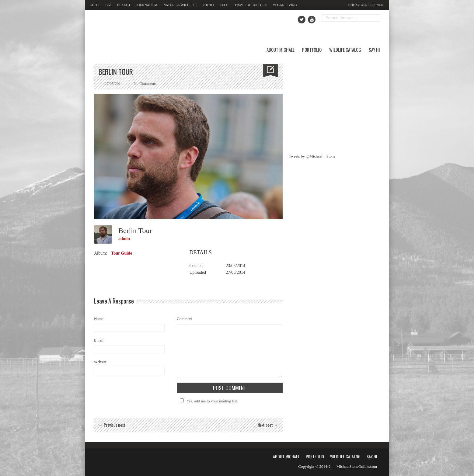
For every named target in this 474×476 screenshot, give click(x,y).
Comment (185, 319)
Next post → (268, 425)
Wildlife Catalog (345, 50)
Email (99, 340)
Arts (95, 5)
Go (376, 18)
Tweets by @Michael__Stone (312, 156)
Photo (208, 5)
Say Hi (374, 50)
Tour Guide (122, 253)
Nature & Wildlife (180, 5)
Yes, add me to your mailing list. (208, 401)
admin (124, 239)
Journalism (147, 5)
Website (100, 362)
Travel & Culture (251, 5)
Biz (108, 5)
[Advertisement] (334, 102)
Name (99, 319)
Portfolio (312, 50)
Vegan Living (285, 5)
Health (123, 5)
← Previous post (112, 425)
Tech (224, 5)
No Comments (145, 83)
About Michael (281, 50)
